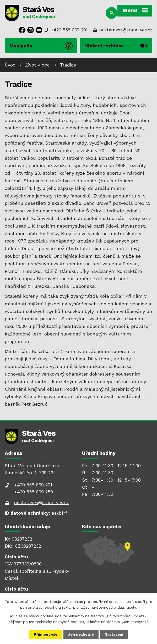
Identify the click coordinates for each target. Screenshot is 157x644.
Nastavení (114, 634)
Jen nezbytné (81, 634)
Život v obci (38, 65)
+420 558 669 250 (34, 492)
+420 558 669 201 (69, 30)
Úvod (10, 65)
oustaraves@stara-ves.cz (126, 30)
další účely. (127, 607)
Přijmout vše (46, 634)
